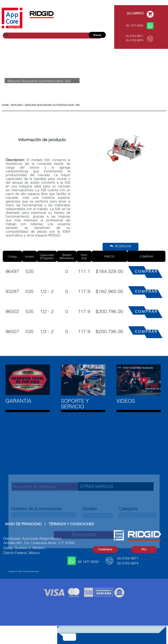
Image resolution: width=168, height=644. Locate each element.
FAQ (144, 550)
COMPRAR (146, 272)
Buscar (97, 35)
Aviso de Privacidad (23, 525)
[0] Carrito (135, 14)
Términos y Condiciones (71, 525)
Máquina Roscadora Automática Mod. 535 (52, 105)
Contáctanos (105, 550)
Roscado (17, 105)
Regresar (121, 246)
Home (5, 105)
